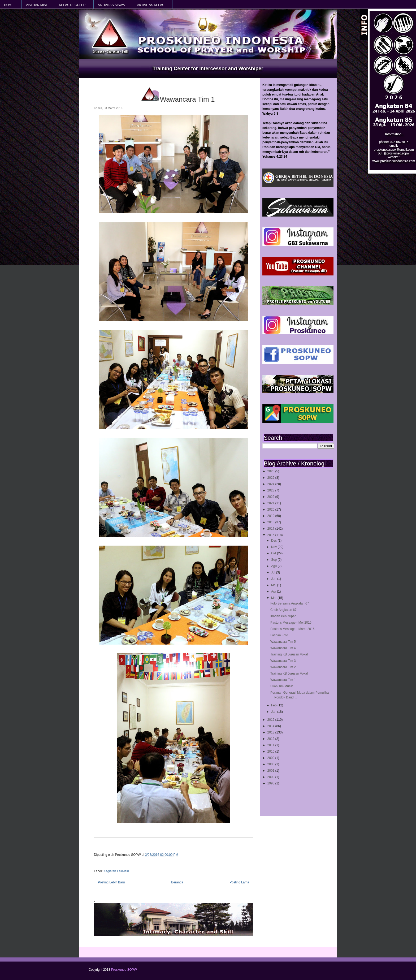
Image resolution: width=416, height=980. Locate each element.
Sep (274, 560)
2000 (271, 777)
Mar (274, 598)
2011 (271, 745)
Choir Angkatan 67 (283, 610)
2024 (271, 484)
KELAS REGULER (72, 5)
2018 (271, 522)
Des (274, 541)
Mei (274, 585)
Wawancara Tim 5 (283, 642)
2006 (271, 764)
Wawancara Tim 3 (283, 661)
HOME (9, 5)
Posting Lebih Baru (111, 882)
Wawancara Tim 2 (283, 667)
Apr (274, 592)
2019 (271, 516)
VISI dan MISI (36, 5)
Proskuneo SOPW (124, 970)
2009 (271, 758)
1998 (271, 783)
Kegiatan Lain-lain (116, 871)
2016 (271, 535)
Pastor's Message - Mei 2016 (291, 623)
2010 (271, 752)
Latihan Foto (279, 635)
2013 (271, 732)
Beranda (177, 882)
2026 (271, 471)
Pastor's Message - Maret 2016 (292, 629)
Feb (274, 705)
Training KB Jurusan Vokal (289, 654)
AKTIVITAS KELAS (150, 5)
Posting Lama (239, 882)
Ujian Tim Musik (282, 686)
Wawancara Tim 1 (283, 680)
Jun (274, 579)
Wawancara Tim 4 (283, 648)
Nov (274, 547)
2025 (271, 478)
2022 (271, 497)
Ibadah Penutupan (283, 616)
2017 (271, 529)
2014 (271, 726)
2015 (271, 720)
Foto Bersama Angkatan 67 (290, 603)
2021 (271, 503)
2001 (271, 771)
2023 (271, 490)
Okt (274, 553)
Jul (274, 572)
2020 (271, 510)
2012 (271, 739)
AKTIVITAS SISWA (111, 5)
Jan (274, 712)
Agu (274, 566)
